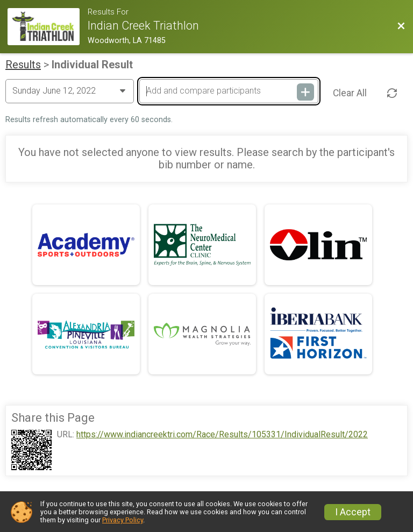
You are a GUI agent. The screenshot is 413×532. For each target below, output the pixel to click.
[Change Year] (70, 91)
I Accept (353, 512)
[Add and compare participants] (229, 91)
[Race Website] (48, 27)
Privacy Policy (123, 520)
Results (23, 65)
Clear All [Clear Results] (350, 93)
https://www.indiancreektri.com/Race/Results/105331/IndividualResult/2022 (222, 435)
